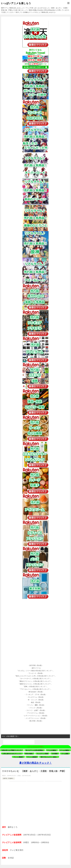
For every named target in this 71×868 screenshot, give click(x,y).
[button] (35, 665)
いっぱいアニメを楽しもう (16, 3)
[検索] (19, 742)
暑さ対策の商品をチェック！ (35, 763)
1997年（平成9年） (9, 778)
